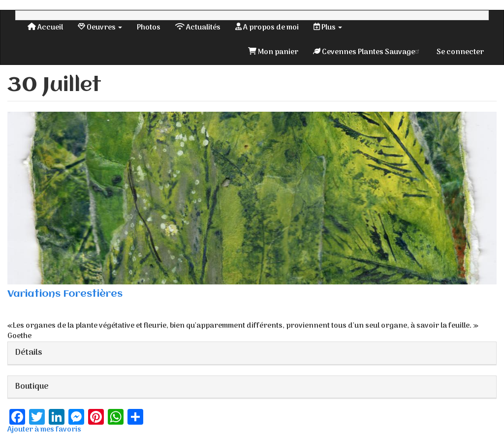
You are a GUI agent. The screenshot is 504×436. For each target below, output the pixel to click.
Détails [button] (29, 353)
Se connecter (460, 52)
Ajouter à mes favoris (44, 430)
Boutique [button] (32, 387)
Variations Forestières (65, 294)
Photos (149, 28)
